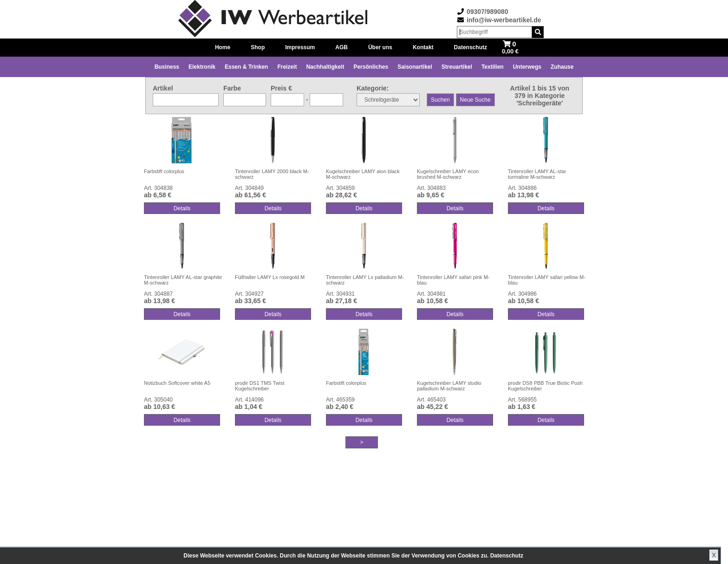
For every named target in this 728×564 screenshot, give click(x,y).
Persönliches (371, 67)
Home (223, 47)
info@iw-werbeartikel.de (504, 20)
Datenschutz (507, 556)
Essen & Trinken (246, 67)
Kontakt (423, 47)
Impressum (300, 47)
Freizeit (287, 67)
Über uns (380, 47)
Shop (258, 47)
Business (167, 67)
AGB (341, 47)
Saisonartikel (415, 67)
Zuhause (562, 67)
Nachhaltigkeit (325, 67)
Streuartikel (457, 67)
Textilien (493, 67)
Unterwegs (527, 67)
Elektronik (202, 67)
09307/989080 (487, 12)
